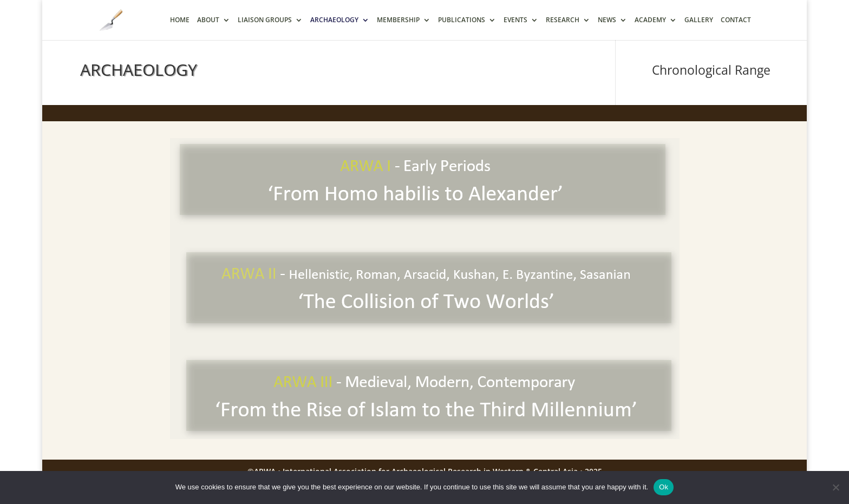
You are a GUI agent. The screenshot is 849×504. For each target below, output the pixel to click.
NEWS (607, 20)
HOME (180, 20)
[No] (835, 487)
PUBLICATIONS (462, 20)
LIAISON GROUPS (265, 20)
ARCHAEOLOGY (334, 20)
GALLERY (699, 20)
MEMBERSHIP (398, 20)
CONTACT (736, 20)
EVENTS (515, 20)
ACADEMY (650, 20)
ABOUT (208, 20)
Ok (664, 487)
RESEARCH (563, 20)
